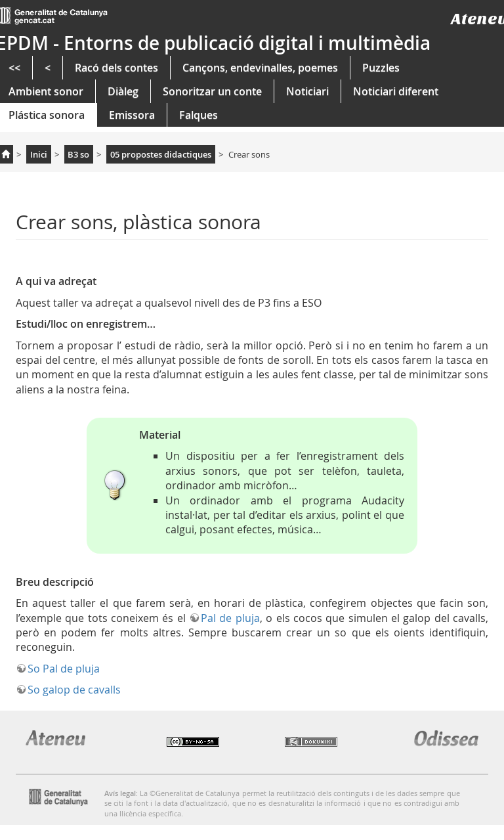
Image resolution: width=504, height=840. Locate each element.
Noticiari (307, 91)
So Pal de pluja (64, 669)
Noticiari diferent (396, 91)
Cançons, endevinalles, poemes (260, 68)
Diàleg (123, 91)
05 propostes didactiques (161, 154)
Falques (199, 115)
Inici (39, 154)
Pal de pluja (230, 618)
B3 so (78, 154)
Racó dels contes (116, 68)
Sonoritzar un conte (212, 91)
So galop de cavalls (74, 690)
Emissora (132, 115)
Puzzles (381, 68)
